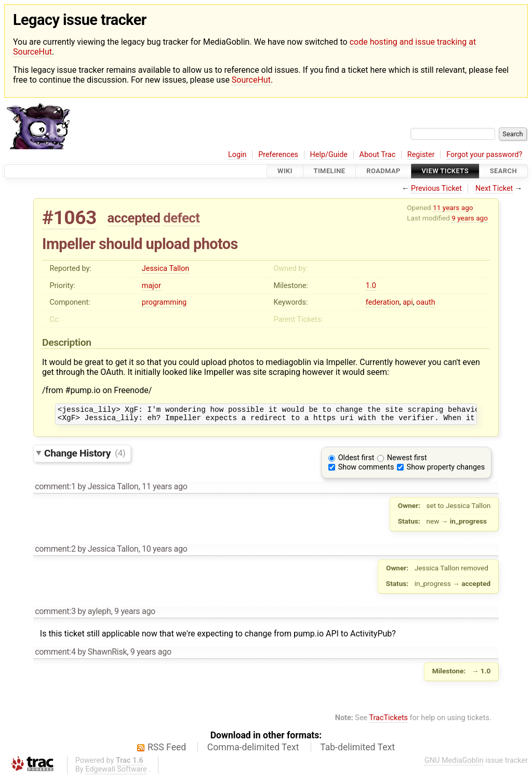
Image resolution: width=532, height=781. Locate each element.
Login (237, 155)
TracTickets (388, 721)
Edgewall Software (116, 772)
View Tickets (445, 171)
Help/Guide (329, 155)
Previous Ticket (436, 188)
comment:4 (55, 655)
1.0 (371, 286)
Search (503, 171)
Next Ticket (494, 188)
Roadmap (383, 171)
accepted (134, 218)
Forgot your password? (484, 155)
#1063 (69, 218)
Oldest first (356, 461)
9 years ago (470, 218)
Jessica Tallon (165, 269)
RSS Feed (167, 750)
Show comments (366, 470)
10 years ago (165, 552)
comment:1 (55, 490)
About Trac (378, 155)
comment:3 (55, 614)
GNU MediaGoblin (454, 764)
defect (181, 218)
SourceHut (251, 80)
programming (164, 302)
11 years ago (453, 207)
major (151, 286)
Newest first (407, 461)
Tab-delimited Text (357, 750)
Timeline (330, 171)
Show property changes (446, 470)
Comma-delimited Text (253, 750)
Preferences (278, 155)
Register (421, 155)
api (408, 302)
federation (383, 302)
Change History (85, 456)
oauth (426, 302)
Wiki (285, 171)
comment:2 (55, 552)
